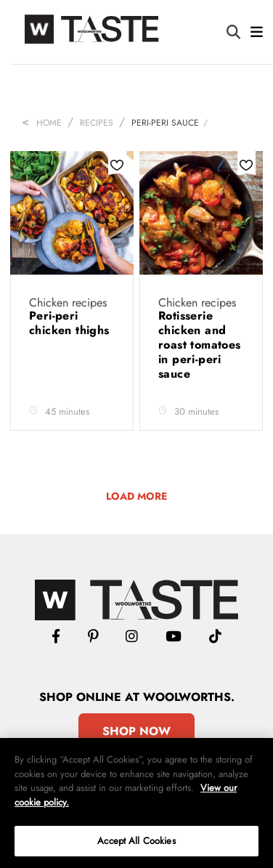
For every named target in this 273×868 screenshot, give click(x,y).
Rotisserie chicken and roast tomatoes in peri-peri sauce (200, 345)
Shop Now (136, 731)
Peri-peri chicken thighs (69, 323)
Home (49, 123)
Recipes (97, 123)
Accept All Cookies (136, 841)
